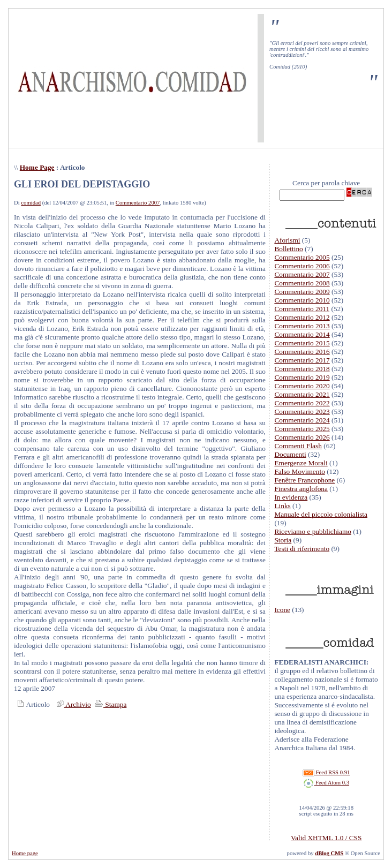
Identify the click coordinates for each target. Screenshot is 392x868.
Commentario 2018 (302, 369)
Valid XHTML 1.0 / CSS (326, 838)
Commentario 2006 (302, 266)
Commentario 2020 (302, 386)
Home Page (37, 167)
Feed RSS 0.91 (326, 772)
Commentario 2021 (302, 394)
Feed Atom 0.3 (326, 783)
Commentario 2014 (302, 334)
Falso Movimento (299, 471)
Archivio (72, 704)
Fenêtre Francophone (304, 480)
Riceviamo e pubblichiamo (313, 531)
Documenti (290, 454)
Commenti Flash (298, 446)
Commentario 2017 (302, 360)
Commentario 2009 (302, 292)
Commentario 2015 (302, 343)
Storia (283, 540)
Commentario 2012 (302, 317)
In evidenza (291, 497)
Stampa (110, 704)
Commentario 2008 (302, 283)
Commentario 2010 (302, 300)
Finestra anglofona (301, 489)
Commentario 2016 (302, 352)
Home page (25, 853)
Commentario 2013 (302, 326)
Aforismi (287, 240)
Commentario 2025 (302, 429)
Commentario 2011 (302, 309)
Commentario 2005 (302, 257)
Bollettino (288, 249)
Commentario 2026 (302, 437)
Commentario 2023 (302, 412)
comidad (31, 203)
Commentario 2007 (138, 203)
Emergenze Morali (301, 463)
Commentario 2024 (302, 420)
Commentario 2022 (302, 403)
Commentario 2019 (302, 377)
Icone (282, 610)
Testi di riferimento (302, 549)
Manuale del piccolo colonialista (321, 514)
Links (282, 506)
